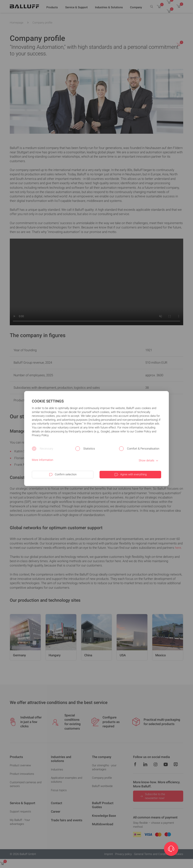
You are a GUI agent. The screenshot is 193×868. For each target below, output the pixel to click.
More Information (43, 460)
